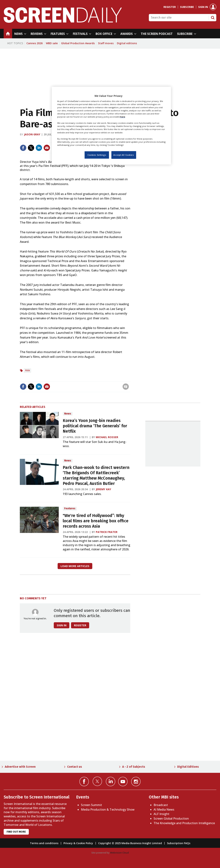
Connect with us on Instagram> (136, 782)
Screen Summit (91, 805)
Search (213, 18)
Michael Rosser (107, 437)
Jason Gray (32, 134)
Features (70, 508)
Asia (27, 370)
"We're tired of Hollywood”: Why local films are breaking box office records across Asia (96, 521)
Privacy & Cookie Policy (78, 843)
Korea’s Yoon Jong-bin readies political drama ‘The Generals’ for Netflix (95, 426)
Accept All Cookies (124, 155)
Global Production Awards (78, 43)
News (68, 414)
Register (170, 7)
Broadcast (161, 805)
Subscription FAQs (179, 843)
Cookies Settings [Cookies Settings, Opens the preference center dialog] (97, 155)
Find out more (16, 832)
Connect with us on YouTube (123, 782)
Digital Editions (188, 767)
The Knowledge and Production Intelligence (184, 823)
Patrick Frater (107, 532)
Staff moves (106, 43)
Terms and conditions (44, 843)
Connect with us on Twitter (97, 781)
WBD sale (52, 43)
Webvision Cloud (119, 853)
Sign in (203, 7)
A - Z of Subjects (134, 767)
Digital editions (127, 43)
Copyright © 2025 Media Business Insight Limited (130, 843)
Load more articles (75, 566)
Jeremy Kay (103, 489)
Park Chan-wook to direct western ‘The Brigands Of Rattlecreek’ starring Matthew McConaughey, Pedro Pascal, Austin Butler (96, 475)
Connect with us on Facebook (84, 782)
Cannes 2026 (34, 43)
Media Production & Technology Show (108, 809)
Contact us (75, 767)
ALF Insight (161, 814)
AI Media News (164, 809)
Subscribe (187, 7)
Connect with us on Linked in (111, 782)
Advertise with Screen (20, 767)
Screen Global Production (171, 818)
